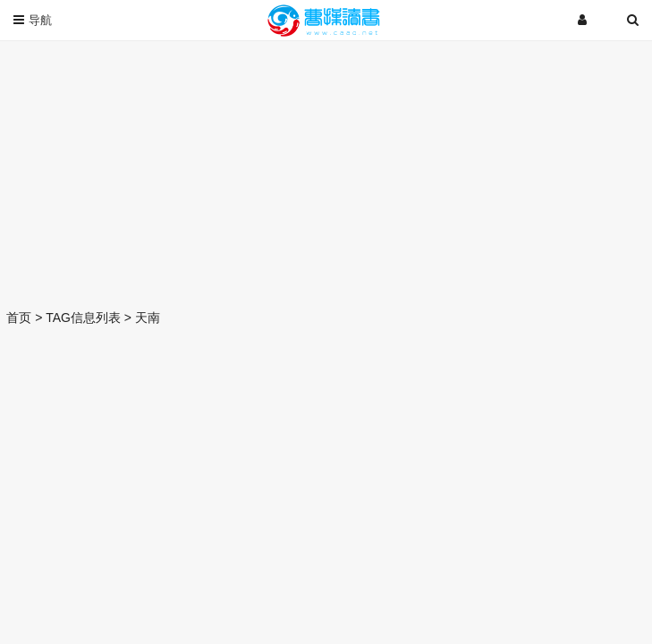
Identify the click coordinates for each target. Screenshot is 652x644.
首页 (19, 318)
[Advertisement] (326, 170)
